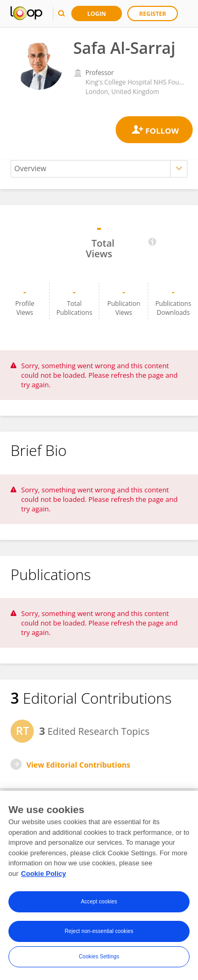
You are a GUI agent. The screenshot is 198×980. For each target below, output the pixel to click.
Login (97, 13)
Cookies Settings (99, 958)
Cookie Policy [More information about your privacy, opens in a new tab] (44, 875)
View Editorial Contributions (78, 765)
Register (153, 13)
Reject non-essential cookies (99, 932)
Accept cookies (99, 903)
